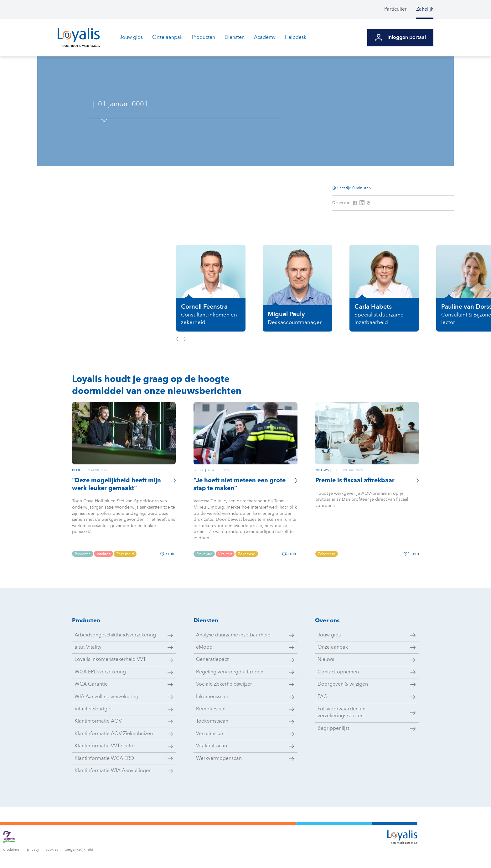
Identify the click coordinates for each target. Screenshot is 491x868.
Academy (265, 38)
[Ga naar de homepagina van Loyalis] (79, 38)
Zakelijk (425, 9)
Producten (204, 38)
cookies (52, 850)
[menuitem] (400, 9)
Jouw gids (131, 38)
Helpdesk (296, 38)
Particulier (395, 9)
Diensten (235, 38)
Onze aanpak (167, 38)
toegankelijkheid (79, 850)
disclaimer (12, 850)
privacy (33, 850)
